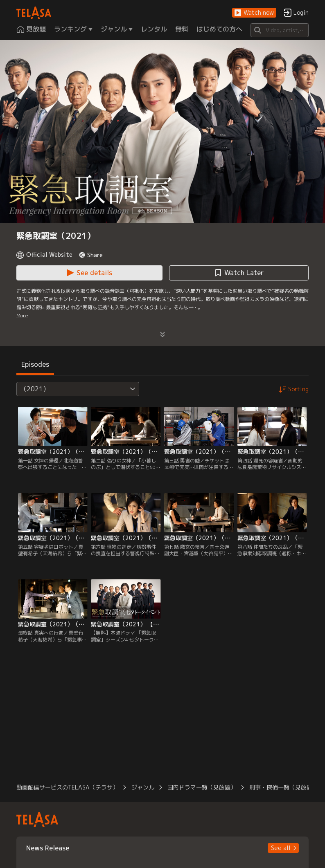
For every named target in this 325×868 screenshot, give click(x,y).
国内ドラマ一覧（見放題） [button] (202, 787)
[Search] (280, 30)
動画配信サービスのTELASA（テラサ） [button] (67, 787)
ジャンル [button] (143, 787)
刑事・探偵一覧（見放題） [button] (284, 787)
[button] (254, 13)
